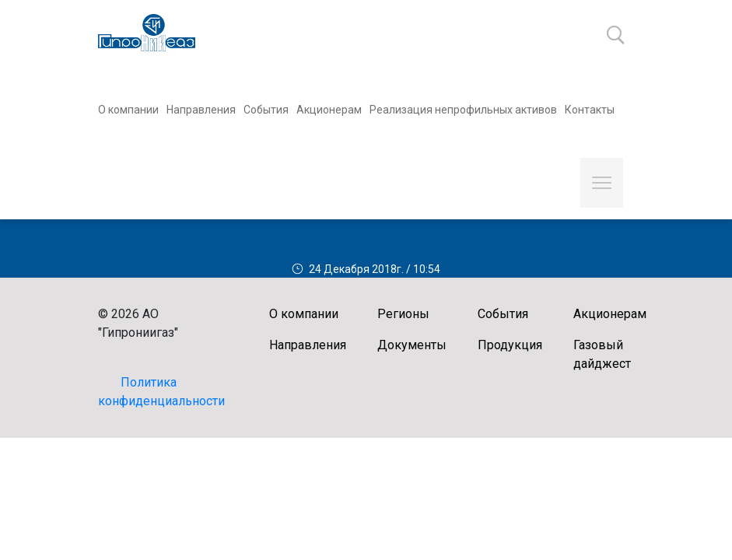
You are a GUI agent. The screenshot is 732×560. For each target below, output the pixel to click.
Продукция (510, 345)
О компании (128, 110)
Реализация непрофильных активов (463, 110)
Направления (201, 110)
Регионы (403, 314)
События (266, 110)
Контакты (590, 110)
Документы (412, 345)
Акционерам (329, 110)
